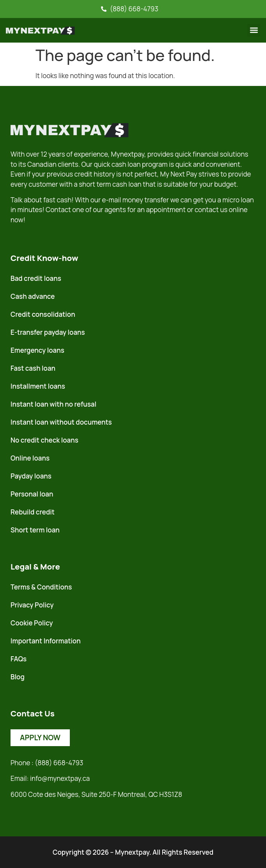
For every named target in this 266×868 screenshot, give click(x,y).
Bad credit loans (36, 278)
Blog (18, 677)
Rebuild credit (33, 512)
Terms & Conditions (41, 587)
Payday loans (31, 476)
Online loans (30, 458)
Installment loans (38, 386)
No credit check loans (44, 440)
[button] (254, 30)
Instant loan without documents (61, 422)
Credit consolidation (43, 314)
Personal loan (32, 494)
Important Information (46, 641)
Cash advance (33, 296)
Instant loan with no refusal (53, 404)
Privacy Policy (32, 605)
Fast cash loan (33, 368)
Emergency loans (37, 350)
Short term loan (35, 530)
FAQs (19, 659)
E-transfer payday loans (48, 332)
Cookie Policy (32, 623)
